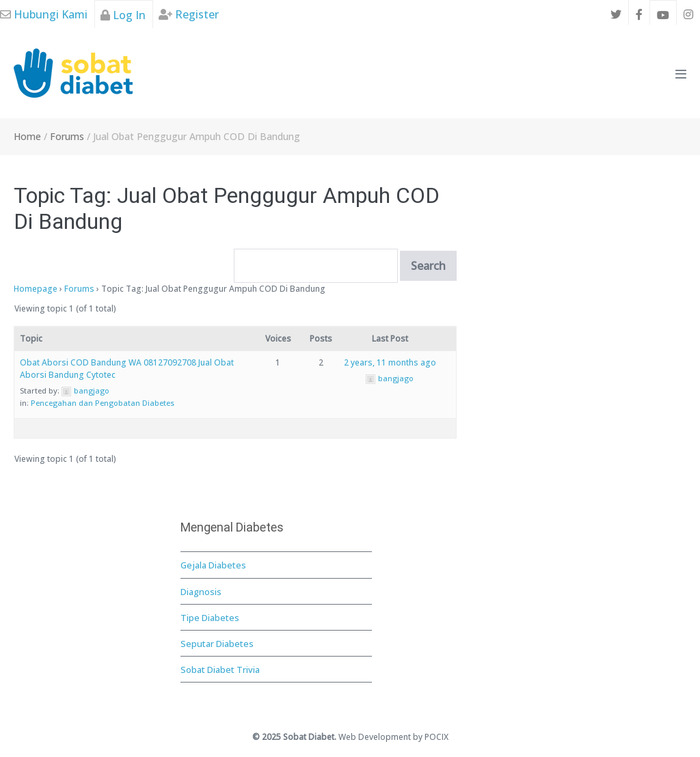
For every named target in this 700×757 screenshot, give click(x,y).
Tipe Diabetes (210, 618)
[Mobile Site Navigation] (681, 74)
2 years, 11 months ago (390, 362)
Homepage (36, 289)
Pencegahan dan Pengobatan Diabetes (103, 403)
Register (189, 14)
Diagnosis (201, 592)
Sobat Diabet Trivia (220, 670)
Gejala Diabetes (213, 565)
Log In (123, 15)
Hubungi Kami (44, 14)
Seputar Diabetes (217, 644)
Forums (79, 289)
